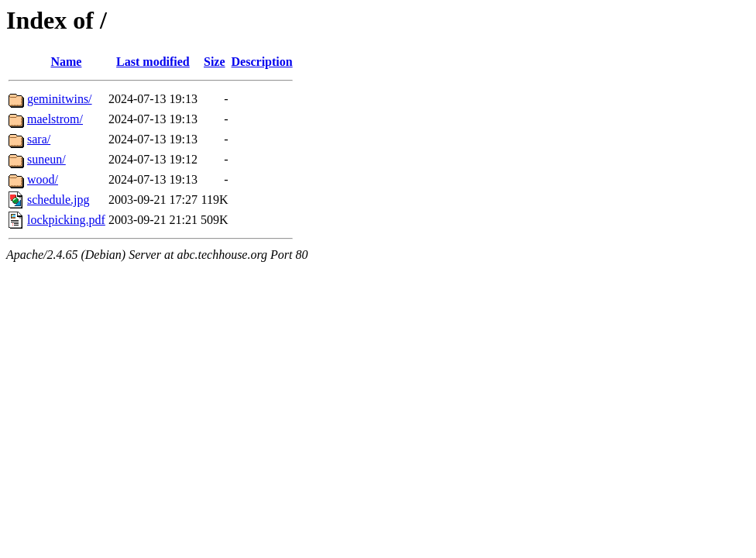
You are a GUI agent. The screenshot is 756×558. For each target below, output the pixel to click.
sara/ (39, 139)
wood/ (43, 179)
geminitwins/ (60, 99)
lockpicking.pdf (66, 220)
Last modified (153, 62)
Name (66, 62)
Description (262, 62)
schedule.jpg (58, 200)
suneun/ (46, 159)
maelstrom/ (55, 119)
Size (215, 62)
